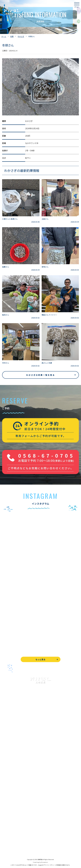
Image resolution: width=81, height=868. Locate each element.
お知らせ (6, 812)
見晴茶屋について (10, 788)
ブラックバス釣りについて (13, 739)
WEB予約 (6, 820)
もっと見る (40, 659)
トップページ (8, 727)
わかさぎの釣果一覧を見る (41, 375)
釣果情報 (9, 745)
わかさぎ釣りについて (11, 750)
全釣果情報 (7, 762)
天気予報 (6, 838)
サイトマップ (8, 849)
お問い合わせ (8, 826)
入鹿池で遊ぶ (8, 733)
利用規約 (59, 865)
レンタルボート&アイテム (13, 768)
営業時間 (9, 794)
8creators (45, 862)
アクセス (6, 800)
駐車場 (5, 806)
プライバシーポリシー (11, 843)
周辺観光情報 (8, 832)
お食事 (5, 776)
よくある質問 (8, 782)
